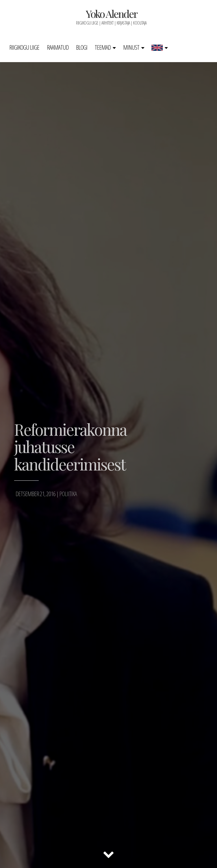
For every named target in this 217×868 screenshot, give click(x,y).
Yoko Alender (111, 14)
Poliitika (68, 494)
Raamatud (58, 47)
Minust (131, 47)
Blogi (82, 47)
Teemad (103, 47)
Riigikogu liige (24, 47)
